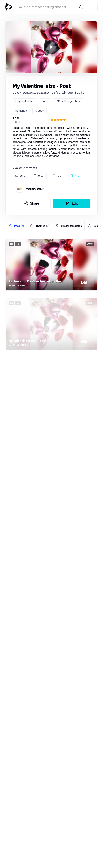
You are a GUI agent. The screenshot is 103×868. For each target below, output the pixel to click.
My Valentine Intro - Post (27, 341)
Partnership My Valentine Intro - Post (36, 282)
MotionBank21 (36, 189)
